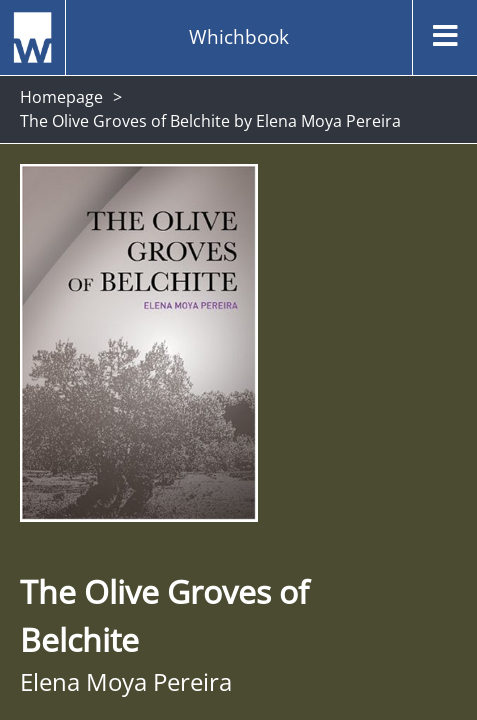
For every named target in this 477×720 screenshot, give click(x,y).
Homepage (61, 97)
